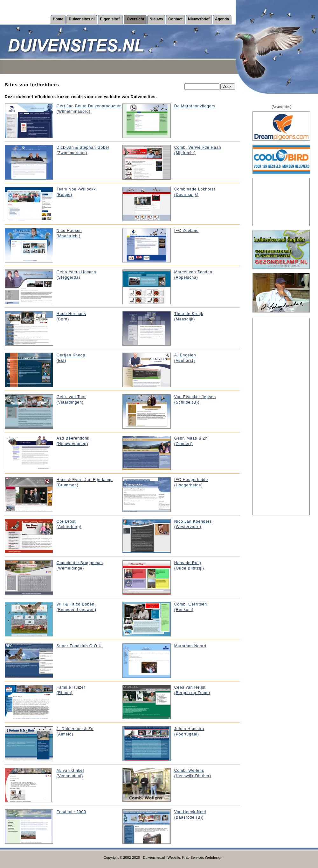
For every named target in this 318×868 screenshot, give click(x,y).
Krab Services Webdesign (202, 857)
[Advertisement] (281, 202)
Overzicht (136, 19)
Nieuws (156, 19)
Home (58, 19)
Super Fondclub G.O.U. (80, 646)
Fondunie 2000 (71, 812)
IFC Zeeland (187, 231)
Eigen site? (110, 19)
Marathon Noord (190, 646)
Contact (175, 19)
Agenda (222, 19)
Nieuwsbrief (199, 19)
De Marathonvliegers (195, 106)
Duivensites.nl (82, 19)
